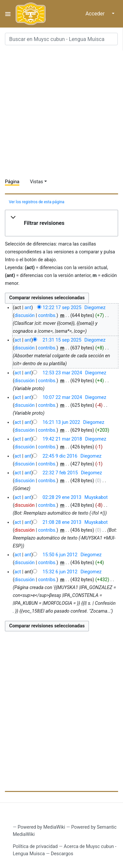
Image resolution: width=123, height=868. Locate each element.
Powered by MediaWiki (41, 827)
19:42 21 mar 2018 (62, 439)
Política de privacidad (35, 847)
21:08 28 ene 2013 (62, 522)
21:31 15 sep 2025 (62, 340)
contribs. (47, 316)
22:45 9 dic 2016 (60, 456)
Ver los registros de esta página (37, 202)
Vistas (36, 182)
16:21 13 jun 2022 (61, 422)
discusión (25, 316)
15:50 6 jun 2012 (60, 555)
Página (12, 182)
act (18, 340)
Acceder (95, 14)
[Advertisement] (61, 112)
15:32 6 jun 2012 (60, 572)
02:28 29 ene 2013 (62, 497)
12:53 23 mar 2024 (62, 373)
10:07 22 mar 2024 (62, 397)
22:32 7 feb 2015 (60, 473)
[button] (61, 223)
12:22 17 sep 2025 (62, 308)
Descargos (62, 854)
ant (28, 308)
